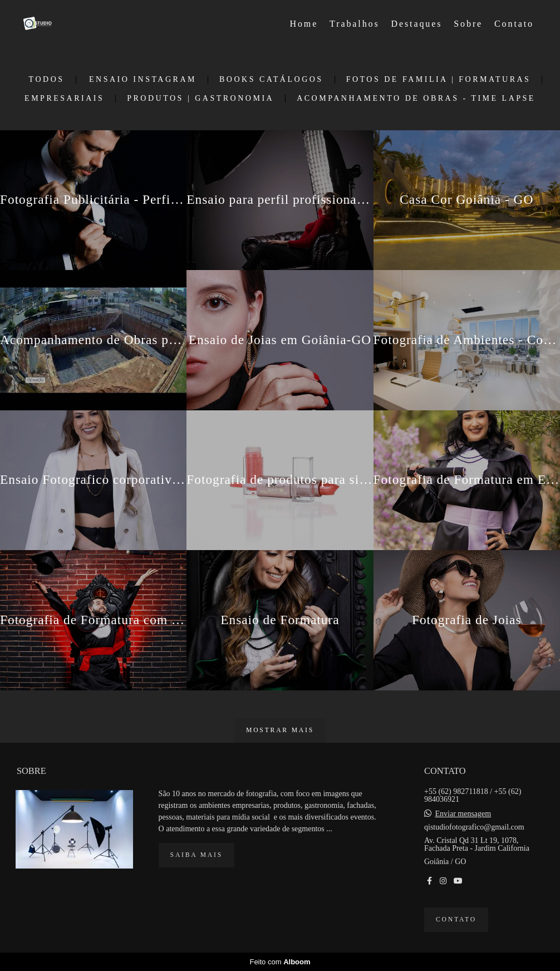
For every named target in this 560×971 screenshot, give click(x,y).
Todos (47, 80)
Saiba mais (197, 855)
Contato (514, 24)
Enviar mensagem (463, 814)
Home (304, 24)
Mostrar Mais (280, 730)
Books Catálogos (271, 80)
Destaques (417, 24)
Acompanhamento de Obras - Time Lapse (416, 99)
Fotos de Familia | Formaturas (439, 80)
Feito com (280, 962)
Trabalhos (355, 24)
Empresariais (64, 99)
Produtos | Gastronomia (200, 99)
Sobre (468, 24)
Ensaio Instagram (143, 80)
